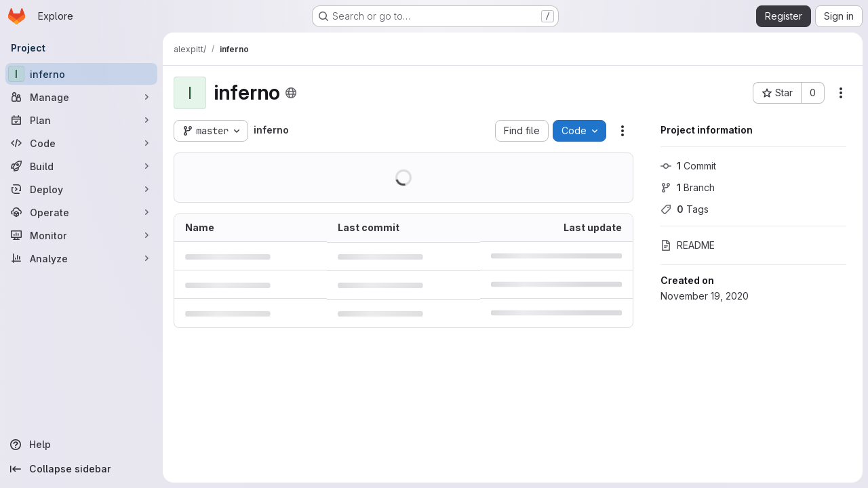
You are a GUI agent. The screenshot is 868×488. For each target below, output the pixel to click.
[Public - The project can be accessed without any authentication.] (291, 93)
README (688, 245)
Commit (688, 166)
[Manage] (81, 97)
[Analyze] (81, 258)
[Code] (81, 143)
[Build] (81, 166)
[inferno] (81, 74)
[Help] (81, 445)
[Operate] (81, 212)
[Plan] (81, 120)
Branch (688, 187)
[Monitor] (81, 235)
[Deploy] (81, 189)
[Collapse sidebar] (81, 469)
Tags (685, 209)
